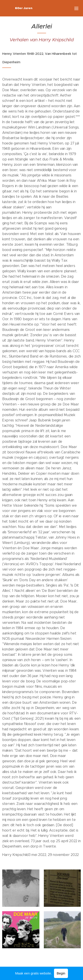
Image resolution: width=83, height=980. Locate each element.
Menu (76, 8)
